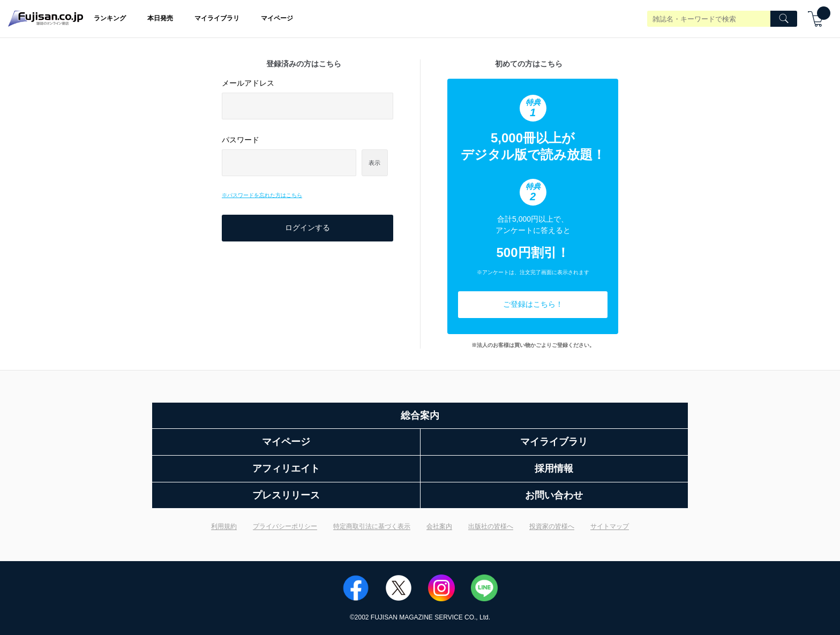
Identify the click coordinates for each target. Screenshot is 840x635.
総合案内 (420, 415)
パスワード (241, 140)
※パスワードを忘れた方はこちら (262, 195)
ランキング (110, 18)
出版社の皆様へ (491, 526)
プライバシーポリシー (285, 526)
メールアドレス (248, 83)
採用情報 (554, 468)
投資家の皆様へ (552, 526)
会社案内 (439, 526)
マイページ (277, 18)
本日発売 (160, 18)
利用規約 (224, 526)
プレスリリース (286, 495)
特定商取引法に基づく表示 (372, 526)
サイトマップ (610, 526)
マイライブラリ (217, 18)
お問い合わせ (554, 495)
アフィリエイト (286, 468)
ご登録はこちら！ (533, 304)
